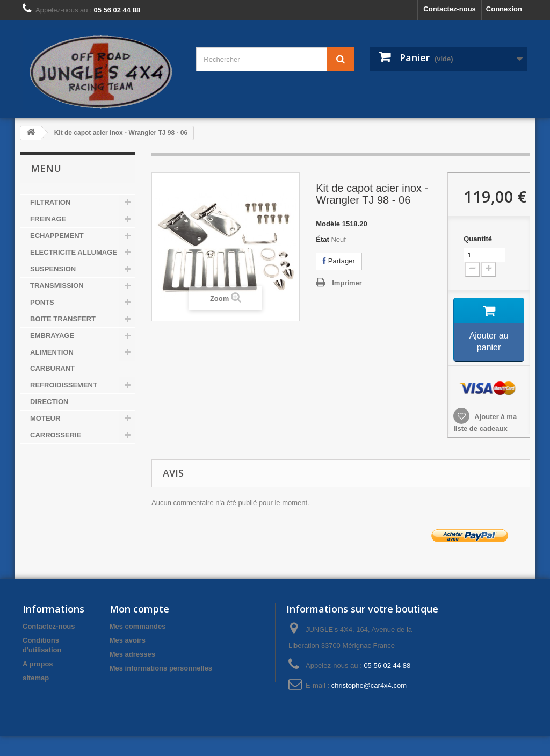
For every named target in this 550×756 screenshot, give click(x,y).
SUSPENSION (53, 269)
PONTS (42, 302)
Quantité (478, 239)
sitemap (36, 678)
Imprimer (347, 283)
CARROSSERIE (56, 435)
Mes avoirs (128, 640)
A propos (38, 664)
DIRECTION (49, 402)
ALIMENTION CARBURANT (52, 360)
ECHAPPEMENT (57, 236)
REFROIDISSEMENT (64, 385)
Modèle (328, 224)
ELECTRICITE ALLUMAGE (74, 252)
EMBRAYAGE (52, 336)
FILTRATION (50, 202)
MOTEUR (45, 418)
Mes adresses (132, 654)
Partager (339, 261)
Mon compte (139, 609)
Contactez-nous (450, 9)
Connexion (504, 9)
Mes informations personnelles (161, 668)
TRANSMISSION (57, 286)
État (323, 239)
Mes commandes (138, 626)
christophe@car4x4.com (369, 685)
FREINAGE (48, 219)
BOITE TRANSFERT (63, 319)
